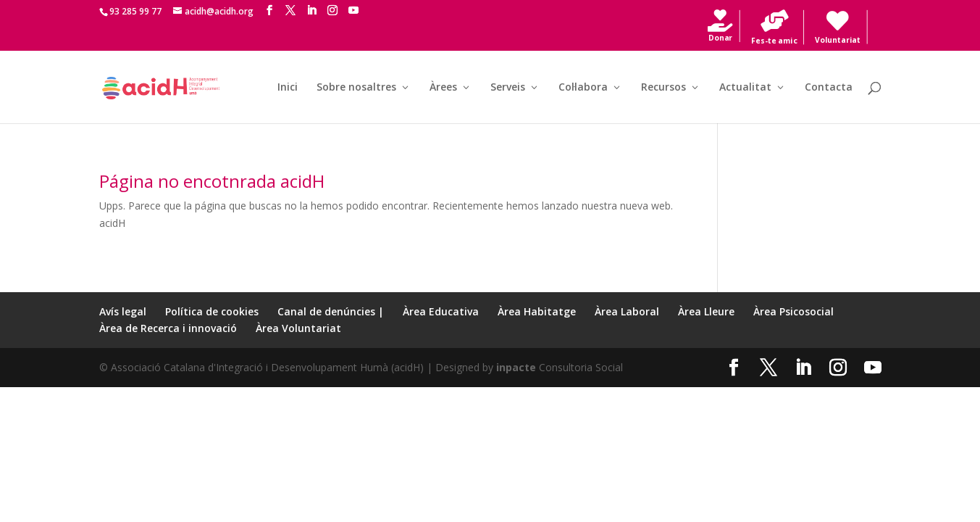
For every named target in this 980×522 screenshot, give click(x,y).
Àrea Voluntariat (298, 328)
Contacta (829, 88)
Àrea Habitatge (537, 311)
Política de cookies (212, 311)
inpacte (516, 367)
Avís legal (123, 311)
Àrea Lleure (706, 311)
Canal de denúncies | (331, 311)
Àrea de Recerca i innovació (168, 328)
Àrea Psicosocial (793, 311)
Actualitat (745, 88)
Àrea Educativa (441, 311)
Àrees (443, 88)
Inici (288, 88)
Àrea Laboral (627, 311)
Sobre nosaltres (356, 88)
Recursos (663, 88)
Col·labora (583, 88)
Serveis (508, 88)
